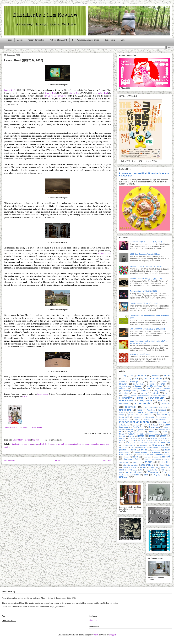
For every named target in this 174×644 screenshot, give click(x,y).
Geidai (140, 412)
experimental (58, 444)
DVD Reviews (46, 444)
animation (156, 376)
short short (137, 462)
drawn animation (156, 398)
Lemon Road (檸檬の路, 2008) (24, 60)
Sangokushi (110, 40)
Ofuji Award (158, 445)
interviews (136, 425)
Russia (135, 457)
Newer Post (10, 461)
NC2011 (152, 436)
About (20, 40)
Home (9, 40)
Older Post (106, 461)
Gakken (122, 413)
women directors (134, 472)
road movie (140, 455)
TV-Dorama (133, 470)
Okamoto (123, 447)
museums (131, 434)
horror (137, 419)
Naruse (165, 434)
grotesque (148, 415)
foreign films (125, 410)
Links (123, 40)
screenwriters (156, 459)
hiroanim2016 (124, 417)
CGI (149, 388)
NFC (135, 443)
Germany (154, 412)
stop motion (147, 465)
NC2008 (122, 436)
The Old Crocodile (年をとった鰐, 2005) (146, 279)
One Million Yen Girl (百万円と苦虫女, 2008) (147, 329)
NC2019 (132, 441)
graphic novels (134, 415)
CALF (163, 384)
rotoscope (126, 457)
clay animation (161, 391)
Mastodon (93, 620)
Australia (122, 382)
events (162, 400)
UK (141, 470)
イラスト (158, 475)
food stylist (163, 407)
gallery (131, 413)
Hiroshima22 (150, 417)
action (132, 376)
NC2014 (134, 438)
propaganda (156, 450)
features (166, 404)
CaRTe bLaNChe (154, 386)
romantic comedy (163, 455)
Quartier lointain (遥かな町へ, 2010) (144, 303)
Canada (138, 386)
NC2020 (141, 441)
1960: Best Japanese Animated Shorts (145, 254)
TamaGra (154, 468)
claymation (124, 393)
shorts (102, 444)
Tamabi (143, 467)
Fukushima (151, 410)
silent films (166, 462)
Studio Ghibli (165, 465)
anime (167, 376)
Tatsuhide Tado (104, 254)
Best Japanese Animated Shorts (86, 40)
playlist (134, 450)
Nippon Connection (36, 40)
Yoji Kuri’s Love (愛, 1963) (140, 354)
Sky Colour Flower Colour (55, 96)
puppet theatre (141, 452)
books (152, 384)
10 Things (123, 376)
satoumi (157, 457)
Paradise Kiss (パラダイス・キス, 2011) (146, 242)
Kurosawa (130, 430)
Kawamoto (153, 427)
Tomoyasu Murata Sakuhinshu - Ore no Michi (23, 428)
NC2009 (131, 436)
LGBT (152, 430)
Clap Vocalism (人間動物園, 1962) (143, 291)
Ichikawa (147, 419)
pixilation (123, 450)
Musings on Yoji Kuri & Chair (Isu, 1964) (146, 266)
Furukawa (162, 410)
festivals (130, 407)
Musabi (122, 434)
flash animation (150, 407)
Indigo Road (103, 93)
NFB (128, 443)
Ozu (132, 448)
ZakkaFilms (134, 475)
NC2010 (141, 436)
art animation (16, 444)
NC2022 (158, 441)
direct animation (144, 396)
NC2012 (163, 436)
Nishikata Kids (165, 443)
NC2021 (149, 441)
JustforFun (138, 427)
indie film (162, 422)
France (139, 410)
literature (162, 430)
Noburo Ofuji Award (58, 40)
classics (144, 391)
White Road (75, 93)
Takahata (134, 468)
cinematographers (129, 391)
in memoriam (161, 419)
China (157, 388)
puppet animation (92, 444)
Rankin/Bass (157, 452)
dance (125, 396)
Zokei (146, 475)
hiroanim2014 (162, 415)
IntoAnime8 (146, 425)
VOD (163, 470)
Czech (167, 393)
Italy (154, 425)
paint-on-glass (141, 448)
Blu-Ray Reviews (139, 384)
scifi (146, 459)
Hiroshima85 (163, 417)
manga (140, 432)
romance (150, 455)
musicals (157, 434)
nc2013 (122, 438)
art (137, 379)
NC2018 (122, 441)
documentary (125, 398)
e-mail (25, 397)
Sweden (126, 468)
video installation (152, 470)
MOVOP (165, 432)
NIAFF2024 (153, 443)
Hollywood (123, 419)
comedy (144, 393)
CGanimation (137, 388)
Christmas (166, 388)
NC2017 (164, 438)
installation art (124, 425)
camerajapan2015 (125, 386)
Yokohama (123, 475)
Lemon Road (10, 90)
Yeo (166, 472)
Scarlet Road (51, 93)
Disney (154, 396)
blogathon (123, 384)
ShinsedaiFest (124, 462)
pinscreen (165, 448)
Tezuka (163, 468)
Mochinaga (152, 432)
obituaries (144, 445)
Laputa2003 (141, 430)
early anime (146, 400)
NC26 (166, 441)
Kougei (121, 430)
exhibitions (123, 404)
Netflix (121, 443)
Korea (166, 427)
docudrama (163, 396)
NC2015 (144, 438)
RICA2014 (130, 455)
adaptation (141, 376)
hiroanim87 (137, 417)
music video (145, 434)
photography (154, 448)
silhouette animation (130, 465)
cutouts (36, 444)
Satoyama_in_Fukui (132, 459)
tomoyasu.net (43, 394)
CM (134, 393)
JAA (160, 425)
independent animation (74, 444)
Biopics (164, 382)
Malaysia (130, 432)
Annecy (128, 379)
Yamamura (153, 472)
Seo (166, 459)
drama (140, 398)
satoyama (166, 457)
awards (153, 382)
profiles (144, 450)
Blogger (113, 635)
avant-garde (27, 444)
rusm (96, 635)
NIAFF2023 (143, 443)
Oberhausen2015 (129, 445)
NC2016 (154, 438)
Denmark (133, 396)
